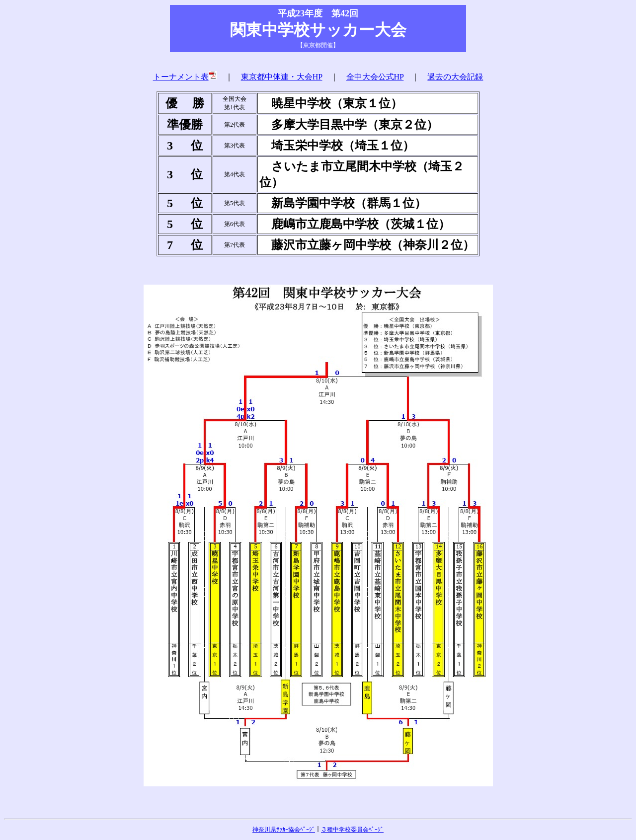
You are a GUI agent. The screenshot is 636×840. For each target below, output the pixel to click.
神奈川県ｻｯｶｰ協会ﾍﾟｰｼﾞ (284, 830)
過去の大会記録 (455, 77)
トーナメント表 (185, 77)
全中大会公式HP (375, 77)
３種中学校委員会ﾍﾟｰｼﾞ (352, 830)
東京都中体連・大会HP (282, 77)
